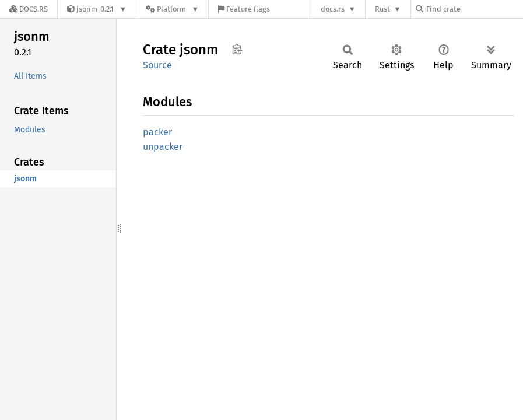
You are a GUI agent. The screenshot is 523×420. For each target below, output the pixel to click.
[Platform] (172, 9)
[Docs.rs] (29, 9)
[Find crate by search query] (474, 9)
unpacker (163, 147)
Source (157, 65)
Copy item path (237, 49)
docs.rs (333, 9)
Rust (382, 9)
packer (157, 132)
